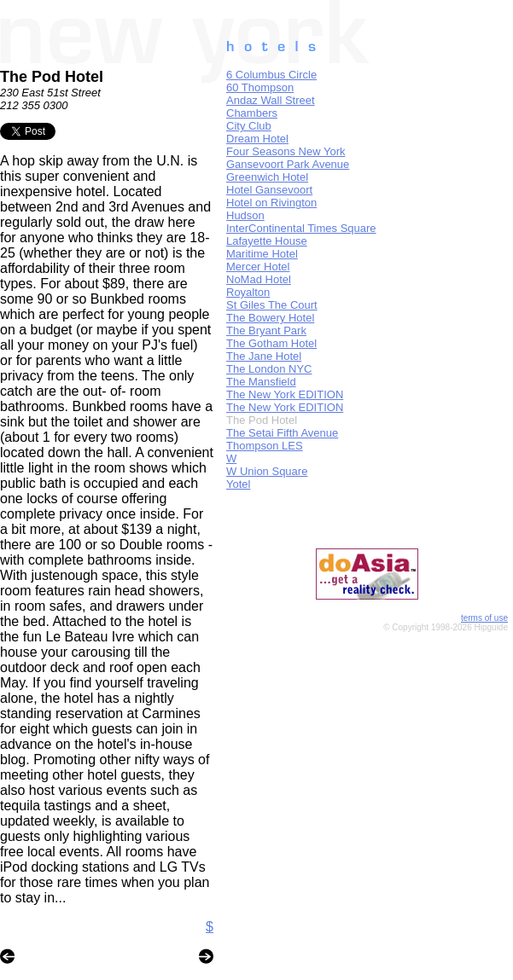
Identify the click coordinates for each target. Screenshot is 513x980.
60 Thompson (260, 87)
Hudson (245, 215)
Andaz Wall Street (271, 100)
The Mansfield (261, 382)
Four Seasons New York (286, 151)
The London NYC (269, 369)
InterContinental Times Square (301, 228)
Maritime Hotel (262, 254)
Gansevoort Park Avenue (288, 164)
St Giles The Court (272, 305)
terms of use (484, 618)
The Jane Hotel (264, 356)
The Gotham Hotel (271, 343)
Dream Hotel (257, 139)
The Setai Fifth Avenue (282, 433)
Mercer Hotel (258, 267)
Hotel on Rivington (271, 203)
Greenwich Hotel (267, 177)
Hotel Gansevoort (269, 190)
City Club (249, 126)
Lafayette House (267, 241)
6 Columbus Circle (271, 75)
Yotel (238, 484)
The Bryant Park (266, 331)
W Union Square (267, 471)
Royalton (248, 292)
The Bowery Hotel (270, 318)
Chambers (252, 113)
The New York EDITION (285, 394)
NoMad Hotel (259, 279)
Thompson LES (265, 446)
